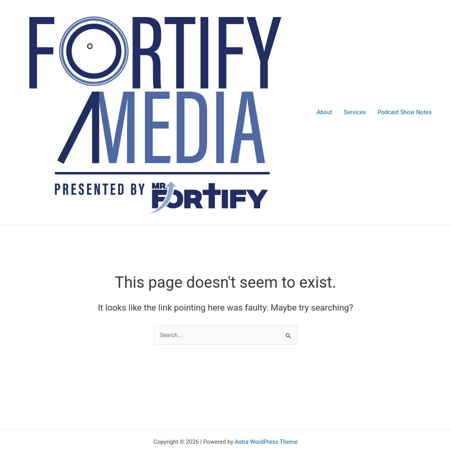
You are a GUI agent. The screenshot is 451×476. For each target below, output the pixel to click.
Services (355, 112)
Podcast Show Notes (405, 112)
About (324, 112)
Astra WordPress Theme (266, 442)
